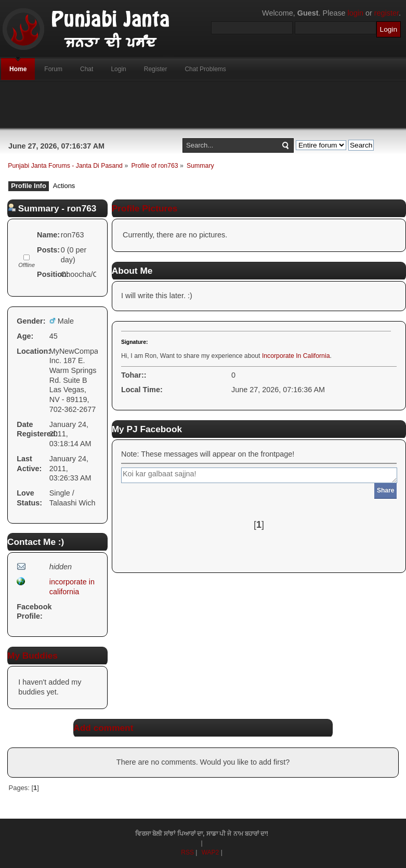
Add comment (103, 728)
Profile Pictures (145, 208)
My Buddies (32, 656)
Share (385, 490)
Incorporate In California (296, 356)
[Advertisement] (203, 104)
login (356, 13)
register (387, 13)
